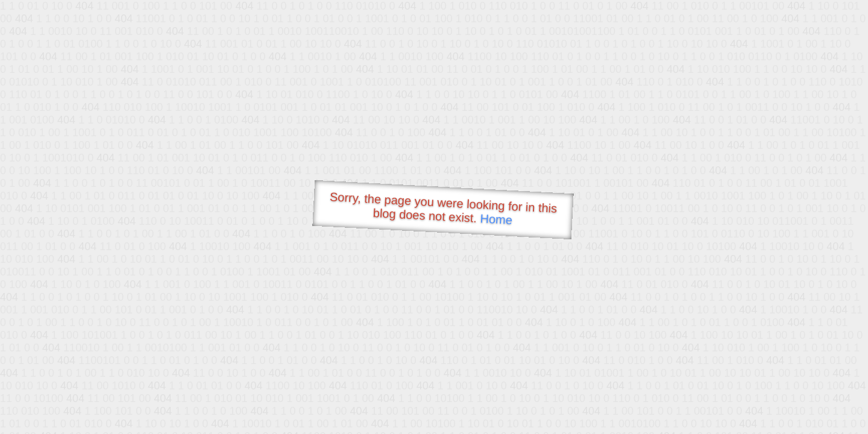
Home (496, 219)
